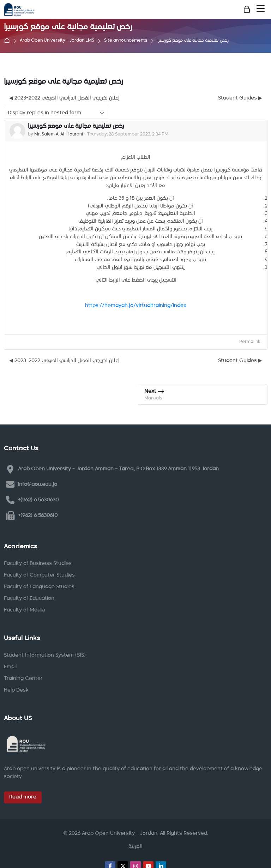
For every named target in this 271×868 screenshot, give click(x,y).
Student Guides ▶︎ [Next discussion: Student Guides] (240, 98)
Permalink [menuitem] (250, 342)
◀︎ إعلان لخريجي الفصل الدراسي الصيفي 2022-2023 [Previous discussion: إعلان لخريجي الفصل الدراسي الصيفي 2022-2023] (64, 98)
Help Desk (16, 690)
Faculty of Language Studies (39, 587)
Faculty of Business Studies (38, 563)
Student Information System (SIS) (45, 655)
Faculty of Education (29, 598)
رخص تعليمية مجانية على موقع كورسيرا (193, 41)
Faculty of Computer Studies (39, 575)
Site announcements (126, 41)
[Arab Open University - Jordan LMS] (19, 10)
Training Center (23, 679)
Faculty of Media (24, 610)
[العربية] (135, 847)
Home (8, 41)
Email (10, 667)
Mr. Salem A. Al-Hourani (59, 134)
